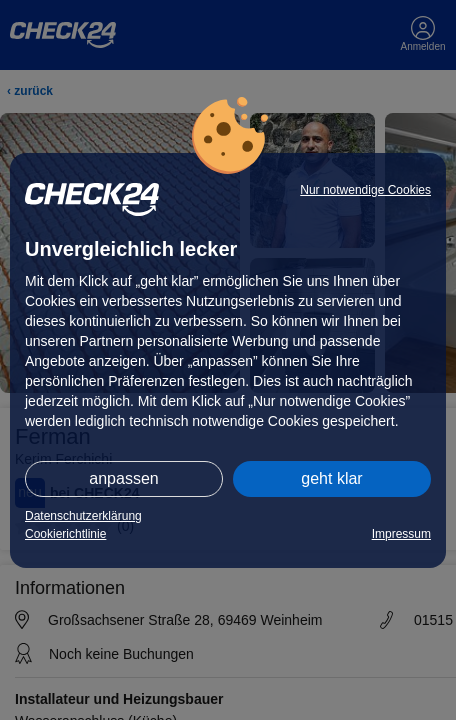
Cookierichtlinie (65, 534)
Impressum (401, 534)
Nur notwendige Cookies (365, 190)
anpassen (123, 478)
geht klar (331, 478)
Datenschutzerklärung (83, 516)
